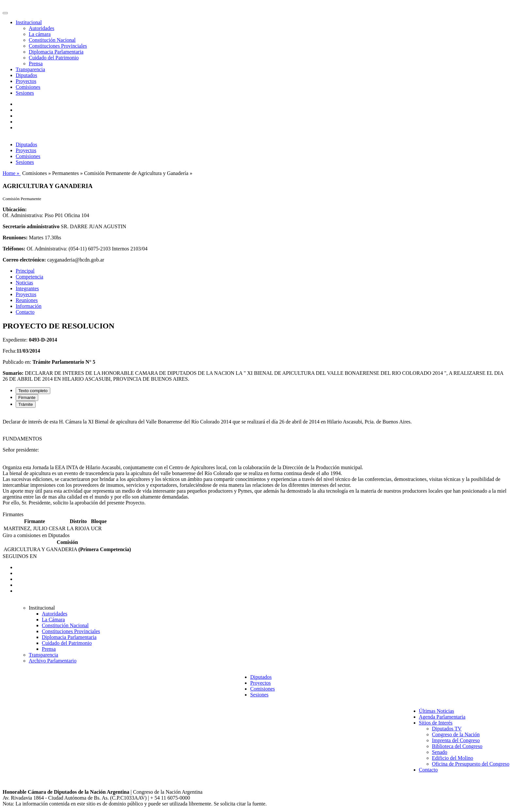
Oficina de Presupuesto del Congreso (471, 764)
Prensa (36, 64)
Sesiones (25, 93)
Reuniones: (15, 238)
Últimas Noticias (437, 711)
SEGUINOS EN (20, 556)
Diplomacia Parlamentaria (56, 52)
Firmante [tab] (27, 398)
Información (29, 306)
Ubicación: (15, 209)
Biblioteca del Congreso (457, 746)
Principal (25, 271)
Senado (440, 752)
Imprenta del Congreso (456, 740)
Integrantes (27, 288)
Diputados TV (447, 729)
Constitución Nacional (52, 40)
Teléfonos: (14, 249)
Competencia (29, 277)
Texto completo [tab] (33, 391)
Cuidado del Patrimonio (54, 58)
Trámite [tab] (26, 404)
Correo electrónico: (24, 260)
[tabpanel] (256, 462)
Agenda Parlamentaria (442, 717)
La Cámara (53, 620)
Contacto (25, 312)
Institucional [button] (29, 22)
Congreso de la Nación (456, 734)
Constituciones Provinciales (58, 46)
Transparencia (30, 69)
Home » (12, 173)
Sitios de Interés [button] (436, 723)
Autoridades (41, 28)
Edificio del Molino (453, 758)
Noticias (24, 283)
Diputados (26, 75)
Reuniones (27, 300)
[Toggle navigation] (5, 13)
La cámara (40, 34)
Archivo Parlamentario (53, 661)
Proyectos (26, 81)
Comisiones (28, 87)
